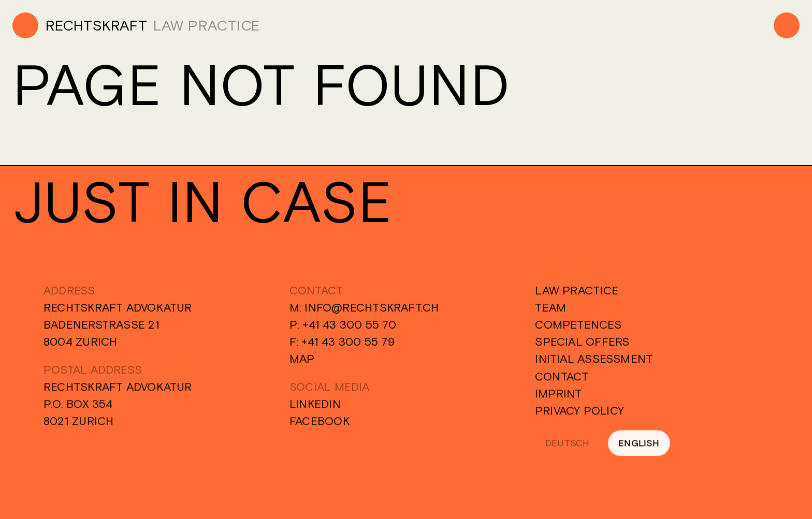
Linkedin (315, 407)
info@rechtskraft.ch (372, 308)
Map (302, 359)
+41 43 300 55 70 (349, 325)
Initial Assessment (594, 359)
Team (550, 308)
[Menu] (787, 25)
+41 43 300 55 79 (348, 342)
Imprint (559, 397)
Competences (578, 325)
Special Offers (582, 342)
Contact (562, 380)
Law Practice (577, 291)
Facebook (320, 424)
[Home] (80, 25)
